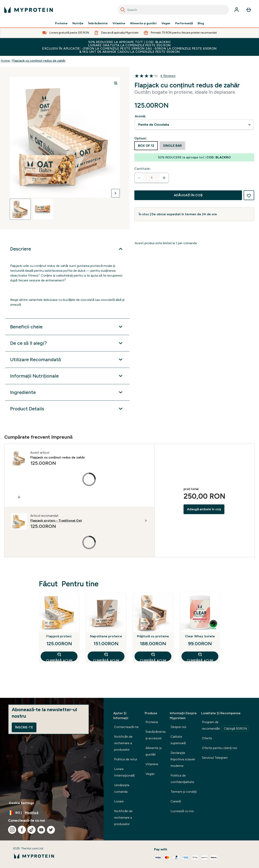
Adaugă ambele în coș (204, 509)
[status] (152, 178)
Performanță (184, 23)
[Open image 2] (43, 209)
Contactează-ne (126, 727)
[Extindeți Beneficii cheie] (67, 327)
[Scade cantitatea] (139, 178)
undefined (194, 125)
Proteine (61, 23)
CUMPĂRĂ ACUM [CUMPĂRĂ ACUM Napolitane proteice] (106, 656)
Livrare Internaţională (124, 772)
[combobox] (173, 10)
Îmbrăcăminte (98, 23)
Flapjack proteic (59, 636)
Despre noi (178, 727)
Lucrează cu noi (182, 811)
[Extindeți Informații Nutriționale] (67, 376)
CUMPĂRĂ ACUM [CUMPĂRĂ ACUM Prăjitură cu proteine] (153, 656)
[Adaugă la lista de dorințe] (249, 195)
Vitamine (119, 23)
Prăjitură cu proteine (153, 636)
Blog (201, 23)
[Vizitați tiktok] (32, 830)
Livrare (119, 801)
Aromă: (140, 116)
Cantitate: (143, 169)
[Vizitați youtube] (41, 830)
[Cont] (237, 10)
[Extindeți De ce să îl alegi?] (67, 343)
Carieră (176, 801)
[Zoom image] (116, 83)
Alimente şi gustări (143, 23)
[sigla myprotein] (29, 10)
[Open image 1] (20, 209)
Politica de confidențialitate (182, 779)
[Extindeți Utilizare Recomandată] (67, 360)
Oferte (207, 738)
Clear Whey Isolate (200, 636)
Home (5, 61)
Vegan (166, 23)
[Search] (123, 10)
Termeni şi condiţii (184, 792)
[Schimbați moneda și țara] (52, 813)
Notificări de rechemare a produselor (123, 743)
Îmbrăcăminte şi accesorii (156, 735)
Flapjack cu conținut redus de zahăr (39, 61)
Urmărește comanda (122, 788)
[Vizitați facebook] (22, 830)
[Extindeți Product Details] (67, 409)
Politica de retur (126, 759)
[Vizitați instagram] (12, 830)
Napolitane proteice (106, 636)
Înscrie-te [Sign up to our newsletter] (24, 727)
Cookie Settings (21, 803)
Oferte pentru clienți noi (219, 748)
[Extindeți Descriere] (67, 249)
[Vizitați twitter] (51, 830)
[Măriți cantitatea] (164, 178)
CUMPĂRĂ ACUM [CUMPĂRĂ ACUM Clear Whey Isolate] (200, 656)
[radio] (146, 146)
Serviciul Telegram (215, 758)
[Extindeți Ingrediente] (67, 392)
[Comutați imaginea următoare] (116, 193)
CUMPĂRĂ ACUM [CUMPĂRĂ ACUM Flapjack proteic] (59, 656)
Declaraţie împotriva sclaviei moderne (183, 759)
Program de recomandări (225, 726)
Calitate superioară (178, 740)
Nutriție (78, 23)
